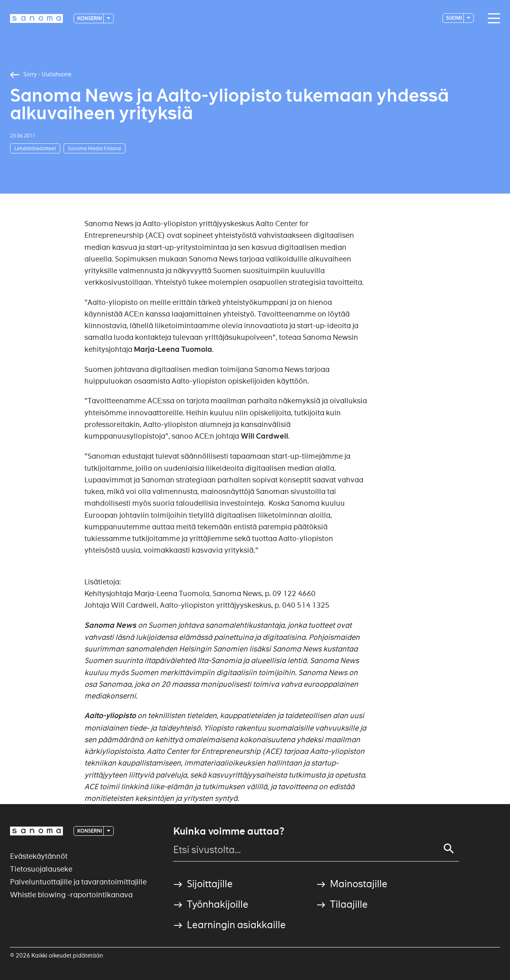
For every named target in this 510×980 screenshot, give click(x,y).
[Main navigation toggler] (492, 18)
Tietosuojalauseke (41, 869)
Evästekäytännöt (39, 856)
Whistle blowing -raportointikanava (71, 895)
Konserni (90, 18)
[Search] (449, 849)
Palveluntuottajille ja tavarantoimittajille (78, 882)
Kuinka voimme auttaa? (229, 831)
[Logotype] (37, 18)
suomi (454, 18)
